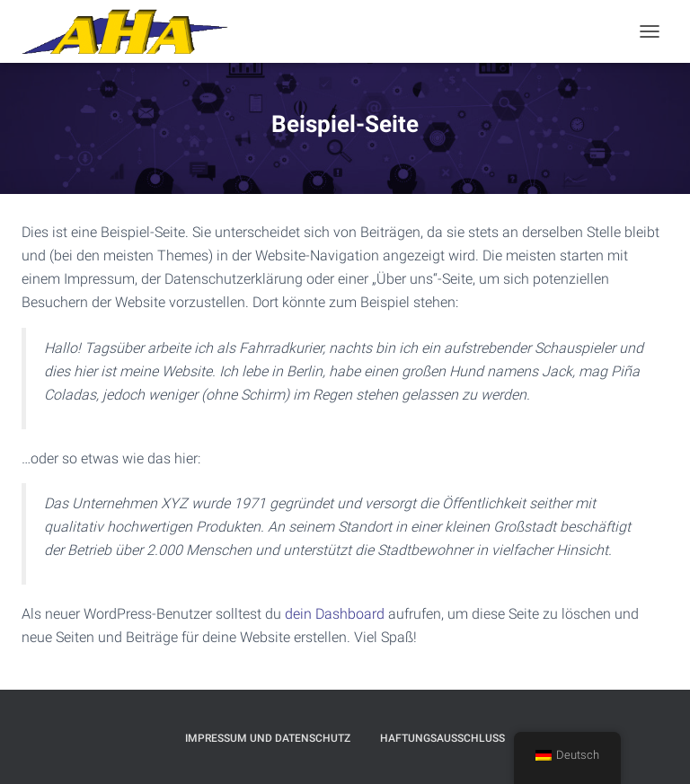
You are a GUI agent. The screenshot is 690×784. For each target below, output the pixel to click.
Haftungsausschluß (442, 738)
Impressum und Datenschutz (268, 738)
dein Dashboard (335, 614)
